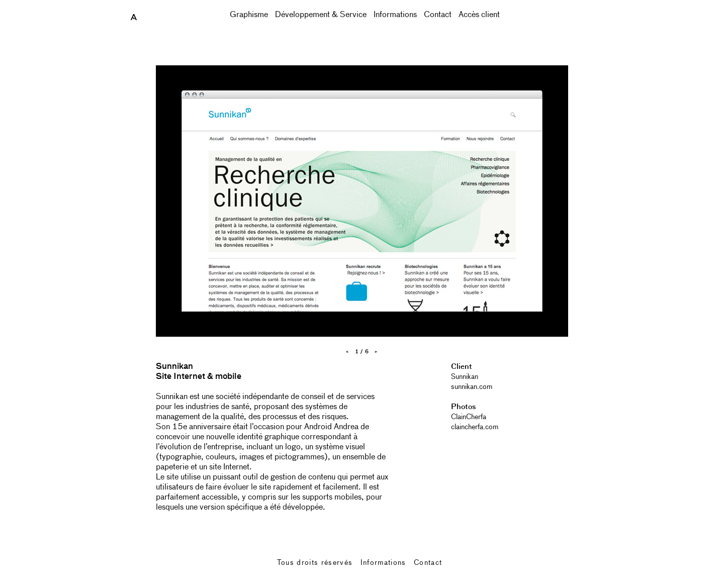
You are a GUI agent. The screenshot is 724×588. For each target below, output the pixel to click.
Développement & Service (321, 15)
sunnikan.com (472, 387)
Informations (395, 15)
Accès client (479, 15)
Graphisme (249, 15)
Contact (438, 15)
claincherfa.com (475, 427)
